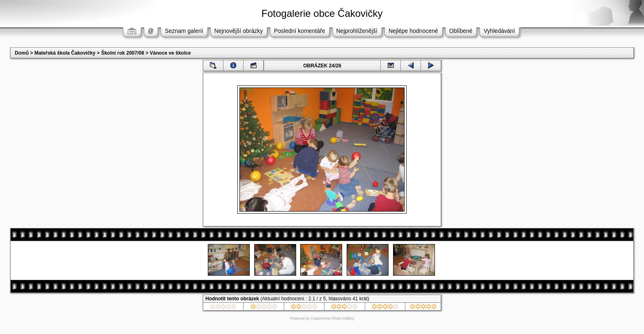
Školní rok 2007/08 (123, 53)
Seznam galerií (184, 31)
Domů (22, 53)
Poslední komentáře (300, 31)
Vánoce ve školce (170, 53)
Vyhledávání (499, 31)
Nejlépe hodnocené (413, 31)
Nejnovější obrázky (239, 31)
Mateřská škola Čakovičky (65, 53)
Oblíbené (461, 31)
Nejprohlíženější (357, 31)
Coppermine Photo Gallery (332, 318)
